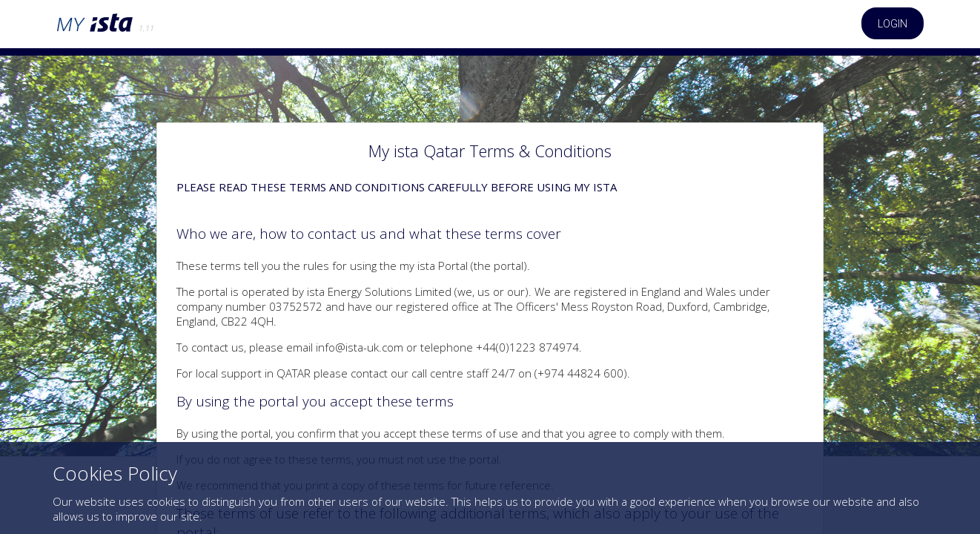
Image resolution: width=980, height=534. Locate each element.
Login (893, 24)
